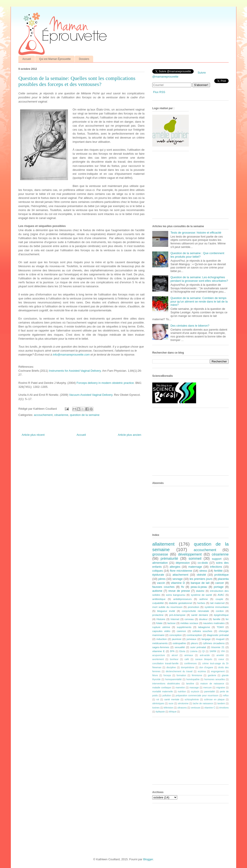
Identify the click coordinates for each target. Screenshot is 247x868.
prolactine (158, 615)
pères (162, 579)
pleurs (194, 643)
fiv (183, 587)
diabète (200, 591)
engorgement (218, 671)
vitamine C (210, 708)
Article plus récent (33, 435)
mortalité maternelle (163, 692)
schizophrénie (192, 700)
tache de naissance (203, 703)
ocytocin (195, 692)
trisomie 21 (218, 647)
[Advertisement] (185, 187)
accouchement (43, 415)
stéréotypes (158, 703)
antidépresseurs (182, 599)
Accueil (27, 59)
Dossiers (84, 59)
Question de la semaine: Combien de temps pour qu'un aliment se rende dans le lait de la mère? (199, 301)
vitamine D (178, 583)
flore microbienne (181, 571)
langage (206, 639)
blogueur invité (166, 611)
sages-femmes (161, 647)
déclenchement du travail (179, 671)
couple (219, 599)
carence (181, 631)
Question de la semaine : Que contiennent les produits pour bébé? (197, 255)
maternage (195, 567)
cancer (220, 583)
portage (219, 587)
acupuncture (159, 655)
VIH (223, 651)
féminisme (197, 675)
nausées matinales (214, 623)
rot (158, 700)
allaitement (163, 544)
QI (204, 651)
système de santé (201, 595)
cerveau (189, 619)
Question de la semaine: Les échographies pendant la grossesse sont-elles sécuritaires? (199, 279)
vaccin (161, 583)
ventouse (195, 708)
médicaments (160, 643)
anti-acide (205, 655)
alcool (175, 655)
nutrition (182, 692)
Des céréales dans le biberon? (190, 326)
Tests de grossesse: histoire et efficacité (196, 233)
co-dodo (203, 563)
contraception (194, 635)
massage (194, 688)
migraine (221, 688)
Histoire (161, 619)
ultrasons (182, 708)
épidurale (158, 575)
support (217, 559)
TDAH (220, 627)
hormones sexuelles (215, 679)
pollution (167, 696)
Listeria (194, 651)
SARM (213, 651)
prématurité (169, 559)
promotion (193, 607)
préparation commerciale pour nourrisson (197, 696)
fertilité (218, 571)
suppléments (184, 627)
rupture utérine (161, 627)
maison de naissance (212, 684)
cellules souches (202, 631)
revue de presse (179, 591)
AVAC (221, 595)
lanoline (190, 684)
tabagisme (204, 627)
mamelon (180, 688)
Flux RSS (159, 92)
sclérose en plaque (214, 700)
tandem (221, 703)
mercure (207, 688)
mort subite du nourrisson (167, 607)
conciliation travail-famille (165, 663)
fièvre (155, 675)
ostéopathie (179, 643)
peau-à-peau (199, 587)
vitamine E (158, 651)
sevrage (178, 579)
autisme (157, 591)
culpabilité (158, 603)
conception (176, 635)
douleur (203, 619)
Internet (175, 619)
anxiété (220, 655)
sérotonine (183, 703)
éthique (173, 712)
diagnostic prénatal (218, 635)
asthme (204, 599)
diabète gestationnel (181, 603)
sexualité (180, 647)
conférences (190, 663)
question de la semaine (85, 415)
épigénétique (221, 615)
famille (217, 619)
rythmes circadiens (214, 643)
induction (162, 639)
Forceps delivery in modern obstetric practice (105, 383)
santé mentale (172, 700)
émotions (224, 708)
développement (190, 554)
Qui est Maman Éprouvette (55, 59)
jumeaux (191, 639)
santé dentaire (200, 615)
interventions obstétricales (166, 684)
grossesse (160, 554)
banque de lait (200, 583)
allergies (175, 567)
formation (181, 675)
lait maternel (217, 603)
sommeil (195, 559)
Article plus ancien (130, 435)
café (187, 659)
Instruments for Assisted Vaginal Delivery (75, 371)
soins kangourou (176, 595)
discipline (171, 667)
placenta (223, 579)
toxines (156, 708)
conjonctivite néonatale (195, 611)
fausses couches (163, 587)
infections (216, 567)
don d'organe (206, 667)
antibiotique (159, 599)
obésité (201, 575)
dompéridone (188, 667)
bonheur (174, 659)
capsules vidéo (161, 631)
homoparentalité (173, 679)
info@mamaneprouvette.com (71, 355)
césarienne (61, 415)
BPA (172, 651)
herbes (201, 603)
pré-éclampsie (177, 615)
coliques (158, 571)
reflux (226, 696)
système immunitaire (217, 607)
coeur (221, 659)
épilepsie (160, 712)
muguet (220, 639)
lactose (171, 623)
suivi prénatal (198, 647)
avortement (158, 659)
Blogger (148, 859)
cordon (220, 611)
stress (203, 571)
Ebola (182, 651)
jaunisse (177, 639)
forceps (167, 675)
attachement (180, 575)
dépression (183, 563)
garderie (212, 675)
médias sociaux (189, 623)
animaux (189, 655)
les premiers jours (201, 579)
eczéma (202, 671)
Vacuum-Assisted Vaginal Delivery (91, 395)
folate (159, 623)
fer (227, 619)
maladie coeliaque (162, 688)
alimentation (160, 563)
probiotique (222, 575)
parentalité (209, 692)
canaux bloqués (204, 659)
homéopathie (193, 679)
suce (171, 703)
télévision (169, 708)
